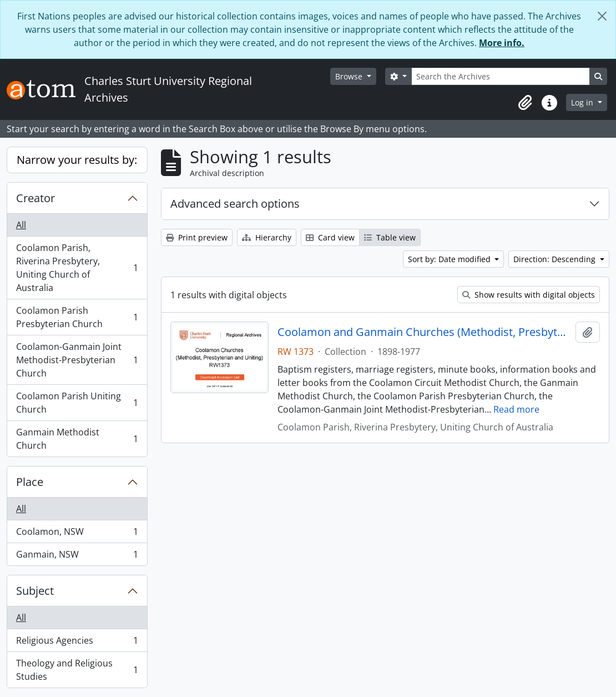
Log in (583, 102)
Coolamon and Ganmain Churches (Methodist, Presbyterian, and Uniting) (424, 332)
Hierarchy (267, 237)
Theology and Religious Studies (77, 670)
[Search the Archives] (501, 76)
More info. (502, 43)
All (21, 225)
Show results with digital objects (529, 295)
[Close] (602, 16)
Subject (35, 591)
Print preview (197, 237)
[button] (525, 103)
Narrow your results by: (77, 160)
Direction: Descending (556, 259)
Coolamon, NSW (77, 534)
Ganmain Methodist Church (77, 439)
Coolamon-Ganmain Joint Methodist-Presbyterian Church (77, 360)
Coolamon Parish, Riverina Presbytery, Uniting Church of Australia (77, 268)
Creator (36, 198)
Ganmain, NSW (77, 556)
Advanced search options (235, 204)
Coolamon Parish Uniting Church (77, 403)
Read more (516, 409)
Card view (330, 237)
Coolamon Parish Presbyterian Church (77, 317)
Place (30, 482)
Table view (390, 237)
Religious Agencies (77, 643)
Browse (350, 76)
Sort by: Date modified (450, 259)
